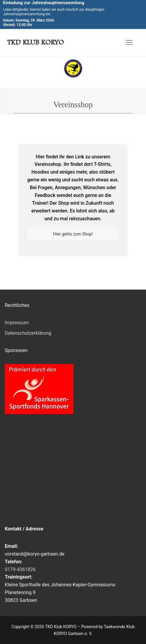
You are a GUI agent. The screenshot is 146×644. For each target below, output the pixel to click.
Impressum (17, 323)
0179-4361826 (20, 569)
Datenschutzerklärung (28, 333)
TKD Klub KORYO (36, 42)
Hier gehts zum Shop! (73, 234)
